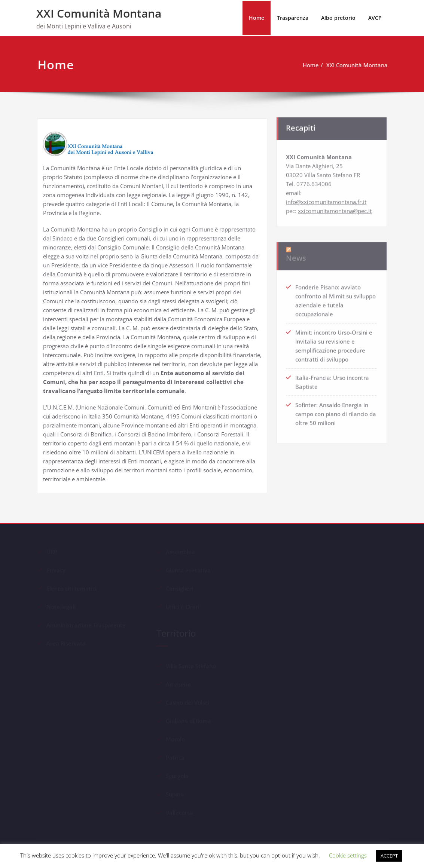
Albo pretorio (338, 18)
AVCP (375, 18)
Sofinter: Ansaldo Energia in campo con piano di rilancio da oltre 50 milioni (336, 411)
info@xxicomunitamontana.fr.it (326, 199)
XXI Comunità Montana (99, 13)
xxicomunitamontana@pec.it (335, 208)
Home (257, 18)
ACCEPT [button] (389, 856)
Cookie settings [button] (348, 855)
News (296, 253)
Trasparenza (293, 18)
